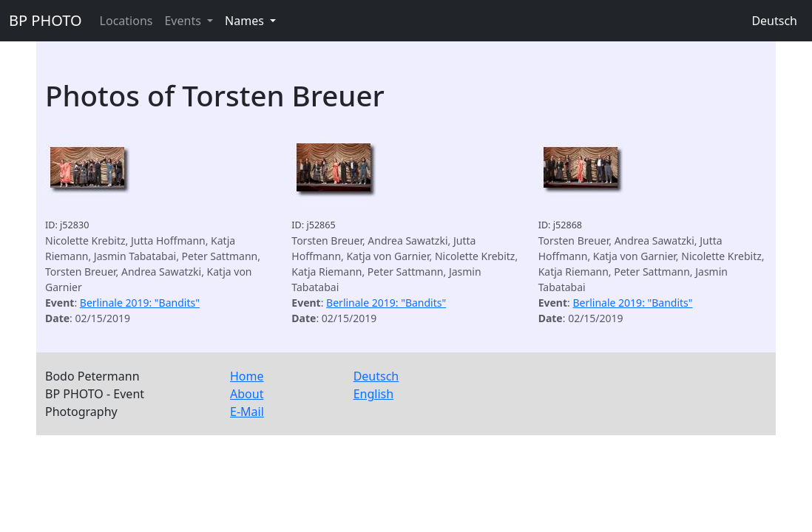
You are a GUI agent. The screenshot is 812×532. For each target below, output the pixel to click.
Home (247, 376)
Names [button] (246, 21)
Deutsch (774, 21)
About (247, 394)
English (373, 394)
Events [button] (184, 21)
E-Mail (247, 412)
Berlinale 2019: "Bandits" (140, 303)
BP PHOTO (45, 20)
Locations (126, 21)
